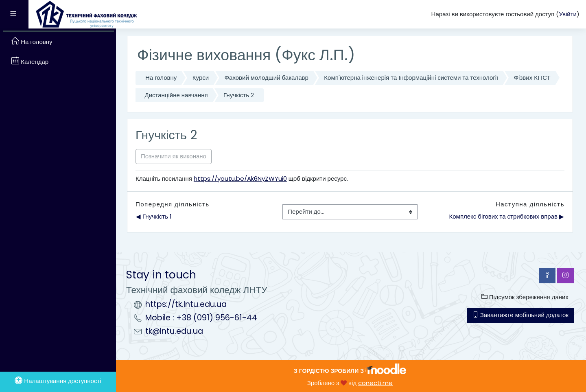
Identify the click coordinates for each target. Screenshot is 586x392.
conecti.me (375, 383)
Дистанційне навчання (176, 95)
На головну (161, 78)
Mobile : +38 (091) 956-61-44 (201, 318)
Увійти (568, 14)
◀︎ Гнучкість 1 (154, 216)
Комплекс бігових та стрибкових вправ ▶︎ (506, 216)
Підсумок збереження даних (525, 297)
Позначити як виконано (174, 156)
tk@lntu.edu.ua (174, 331)
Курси (201, 78)
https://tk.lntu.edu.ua (186, 304)
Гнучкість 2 (239, 95)
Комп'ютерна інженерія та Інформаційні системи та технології (411, 78)
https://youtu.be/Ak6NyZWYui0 (240, 178)
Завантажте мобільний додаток (520, 315)
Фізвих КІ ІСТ (532, 78)
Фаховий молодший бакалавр (267, 78)
